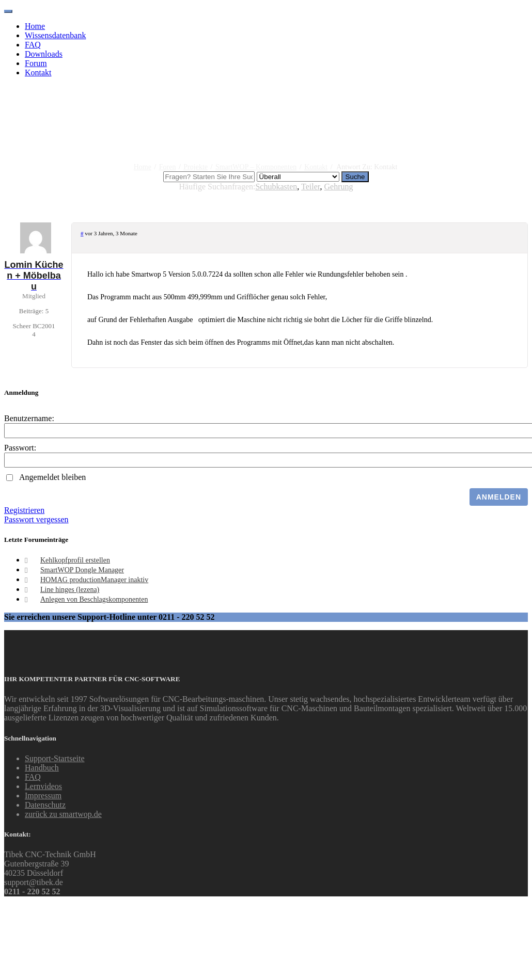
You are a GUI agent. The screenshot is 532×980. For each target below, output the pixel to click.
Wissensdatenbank (55, 35)
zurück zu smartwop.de (63, 814)
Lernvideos (43, 786)
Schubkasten (276, 187)
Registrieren (24, 510)
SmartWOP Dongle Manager (82, 570)
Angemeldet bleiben (52, 477)
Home (35, 26)
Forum (36, 63)
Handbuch (42, 768)
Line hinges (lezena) (70, 590)
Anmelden (499, 497)
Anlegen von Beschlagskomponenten (94, 599)
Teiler (310, 187)
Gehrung (338, 187)
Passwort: (20, 448)
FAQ (33, 45)
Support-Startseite (55, 758)
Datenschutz (45, 805)
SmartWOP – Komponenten (256, 167)
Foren (168, 167)
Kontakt (38, 73)
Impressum (43, 796)
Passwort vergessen (36, 519)
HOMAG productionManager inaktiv (94, 580)
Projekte (195, 167)
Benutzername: (29, 418)
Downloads (44, 54)
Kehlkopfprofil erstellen (75, 560)
